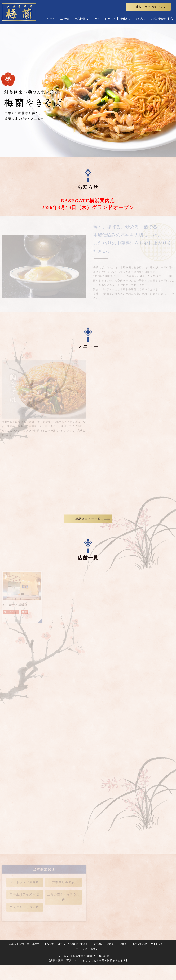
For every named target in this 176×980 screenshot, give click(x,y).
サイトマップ (158, 944)
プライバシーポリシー (88, 949)
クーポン (109, 19)
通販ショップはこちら (150, 7)
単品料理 (79, 19)
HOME (49, 19)
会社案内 (125, 19)
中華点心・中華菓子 (79, 944)
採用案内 (140, 19)
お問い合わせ (158, 19)
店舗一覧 (63, 19)
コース (95, 19)
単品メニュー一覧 (88, 521)
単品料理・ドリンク (43, 944)
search (171, 19)
